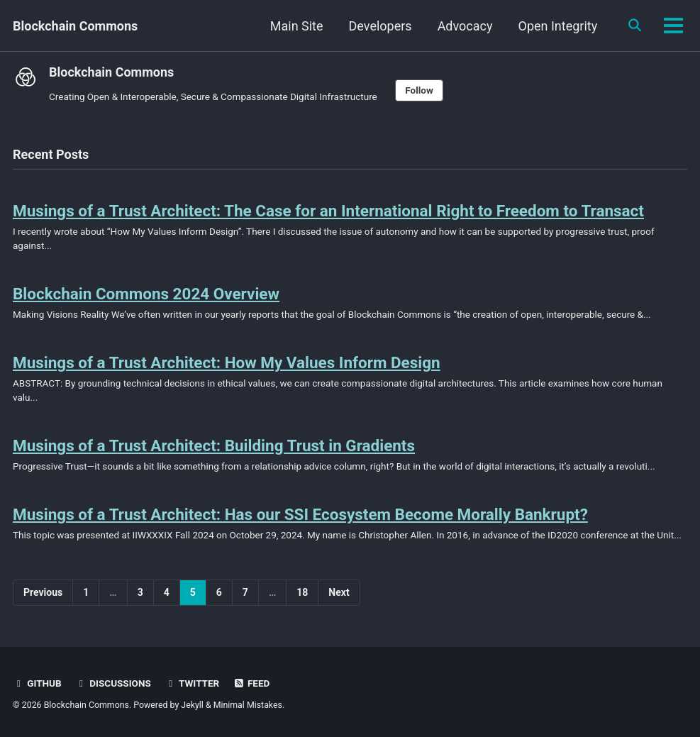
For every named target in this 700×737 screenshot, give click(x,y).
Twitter (192, 683)
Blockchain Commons (75, 26)
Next (339, 592)
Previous (43, 592)
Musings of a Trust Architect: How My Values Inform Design (227, 362)
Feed (252, 683)
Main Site (296, 26)
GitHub (37, 683)
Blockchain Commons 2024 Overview (146, 294)
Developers (380, 26)
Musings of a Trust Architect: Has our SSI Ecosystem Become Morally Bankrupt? (301, 514)
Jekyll (192, 705)
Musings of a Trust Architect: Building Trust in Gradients (214, 445)
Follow (419, 90)
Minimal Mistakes (248, 705)
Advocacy (465, 26)
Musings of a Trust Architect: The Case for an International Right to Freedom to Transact (329, 211)
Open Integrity (557, 26)
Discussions (113, 683)
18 (302, 592)
